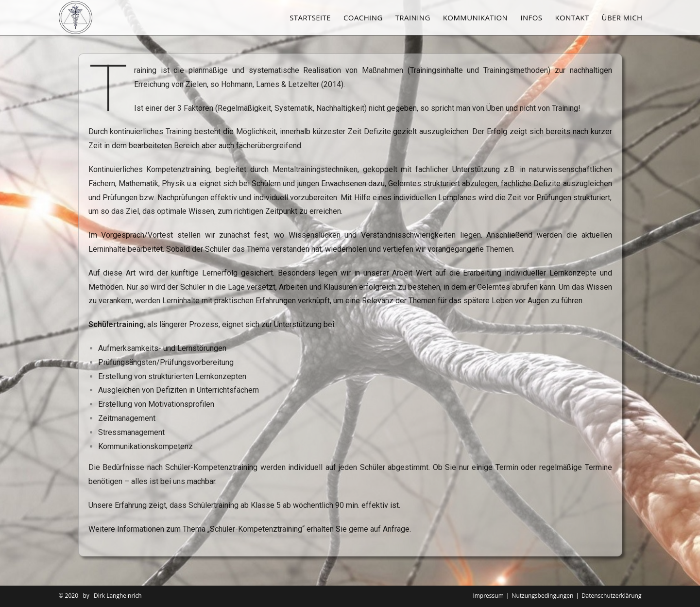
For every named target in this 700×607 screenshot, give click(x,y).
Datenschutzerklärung (612, 596)
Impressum (488, 596)
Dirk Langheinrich (118, 596)
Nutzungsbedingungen (542, 596)
